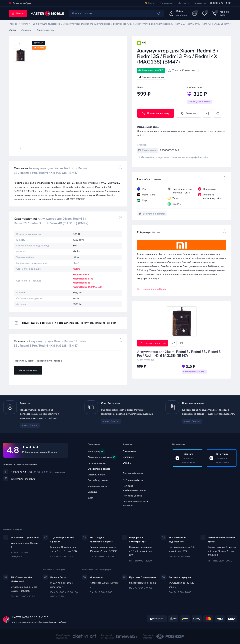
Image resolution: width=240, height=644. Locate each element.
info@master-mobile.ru (23, 479)
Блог (90, 498)
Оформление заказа (99, 469)
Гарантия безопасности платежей (135, 504)
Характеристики (45, 30)
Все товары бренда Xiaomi (152, 289)
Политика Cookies (132, 496)
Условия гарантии (98, 486)
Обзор (12, 30)
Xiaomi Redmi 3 (81, 275)
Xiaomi (76, 269)
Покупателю (200, 3)
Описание (26, 30)
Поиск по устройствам (101, 457)
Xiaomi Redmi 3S (82, 283)
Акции (150, 3)
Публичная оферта (133, 480)
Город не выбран (22, 3)
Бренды (92, 492)
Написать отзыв (28, 370)
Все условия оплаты (152, 214)
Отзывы (127, 463)
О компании (166, 3)
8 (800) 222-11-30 (221, 3)
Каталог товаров (97, 463)
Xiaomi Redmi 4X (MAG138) (88, 287)
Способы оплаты (97, 475)
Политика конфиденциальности (134, 488)
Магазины (183, 3)
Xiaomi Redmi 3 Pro (83, 279)
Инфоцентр (96, 452)
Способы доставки (98, 480)
